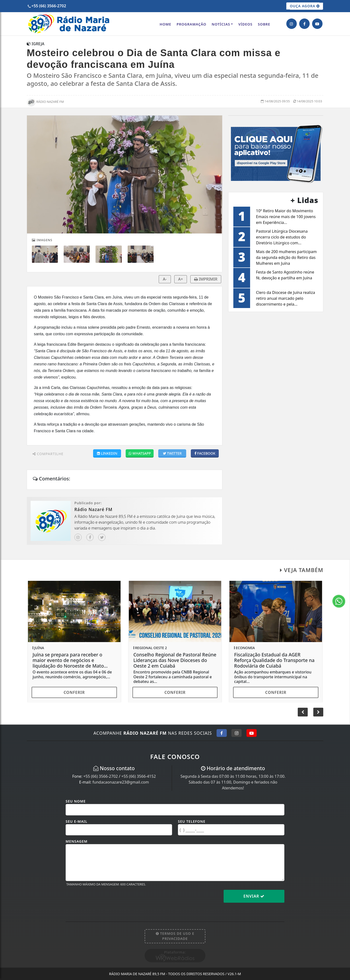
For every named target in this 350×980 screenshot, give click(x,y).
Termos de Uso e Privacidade (175, 936)
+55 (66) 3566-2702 (101, 776)
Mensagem (77, 841)
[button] (318, 712)
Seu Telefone (192, 821)
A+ (181, 279)
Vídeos (245, 24)
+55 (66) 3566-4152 (139, 776)
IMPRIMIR (206, 279)
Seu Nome (76, 801)
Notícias (221, 24)
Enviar (254, 896)
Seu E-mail (76, 821)
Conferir (74, 692)
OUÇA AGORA (305, 6)
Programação (191, 24)
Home (166, 24)
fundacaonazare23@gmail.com (121, 782)
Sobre (264, 24)
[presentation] (103, 900)
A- (165, 279)
